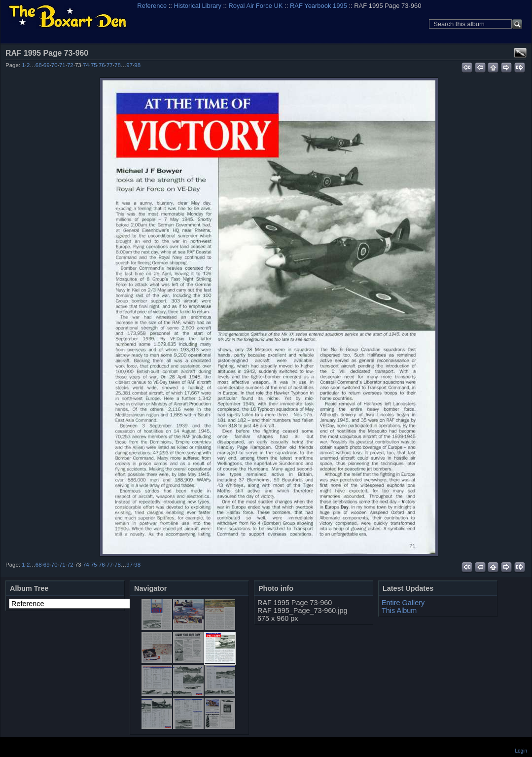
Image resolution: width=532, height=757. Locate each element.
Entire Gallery (403, 603)
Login (521, 751)
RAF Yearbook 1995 (319, 6)
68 (39, 65)
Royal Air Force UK (255, 6)
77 (110, 65)
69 (47, 65)
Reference (152, 6)
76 (102, 65)
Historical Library (198, 6)
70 (54, 65)
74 (86, 65)
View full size (520, 53)
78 (118, 65)
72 (70, 65)
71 (62, 65)
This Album (399, 611)
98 (137, 65)
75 (94, 65)
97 (129, 65)
